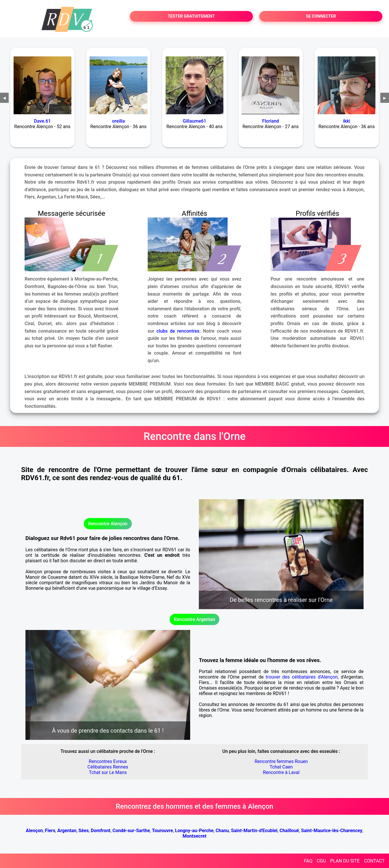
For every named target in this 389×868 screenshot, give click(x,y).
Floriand (271, 121)
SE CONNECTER (321, 16)
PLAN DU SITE (345, 861)
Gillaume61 (194, 121)
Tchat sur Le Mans (108, 772)
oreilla (118, 121)
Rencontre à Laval (281, 772)
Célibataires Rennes (108, 767)
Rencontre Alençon (108, 524)
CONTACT (374, 861)
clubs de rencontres (178, 331)
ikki (347, 121)
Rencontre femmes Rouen (281, 761)
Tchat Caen (281, 767)
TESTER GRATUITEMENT (191, 16)
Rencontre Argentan (195, 619)
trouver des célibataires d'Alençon (302, 677)
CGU (321, 861)
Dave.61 (42, 121)
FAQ (308, 861)
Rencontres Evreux (108, 761)
